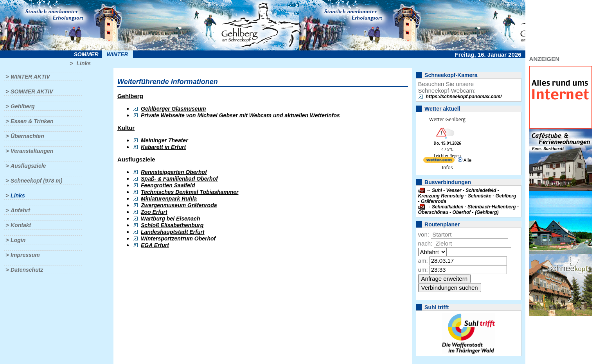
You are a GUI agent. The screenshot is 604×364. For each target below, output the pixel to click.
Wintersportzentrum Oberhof (178, 238)
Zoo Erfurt (154, 212)
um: (423, 270)
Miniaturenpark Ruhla (169, 199)
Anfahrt (20, 210)
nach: (425, 243)
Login (18, 240)
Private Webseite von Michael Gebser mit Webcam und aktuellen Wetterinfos (240, 115)
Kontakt (21, 225)
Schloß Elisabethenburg (172, 225)
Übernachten (27, 136)
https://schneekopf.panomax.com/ (464, 97)
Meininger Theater (164, 140)
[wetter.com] (439, 161)
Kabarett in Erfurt (163, 147)
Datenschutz (27, 270)
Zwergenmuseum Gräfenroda (179, 205)
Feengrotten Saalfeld (168, 185)
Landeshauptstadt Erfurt (173, 232)
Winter (117, 54)
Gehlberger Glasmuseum (173, 109)
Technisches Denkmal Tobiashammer (190, 192)
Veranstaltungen (32, 151)
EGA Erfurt (155, 245)
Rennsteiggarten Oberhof (174, 172)
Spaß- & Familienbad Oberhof (179, 179)
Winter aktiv (30, 77)
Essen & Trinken (32, 121)
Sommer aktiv (32, 91)
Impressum (25, 255)
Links (84, 63)
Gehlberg (22, 106)
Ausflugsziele (28, 166)
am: (423, 261)
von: (424, 234)
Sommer (86, 54)
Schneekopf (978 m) (36, 181)
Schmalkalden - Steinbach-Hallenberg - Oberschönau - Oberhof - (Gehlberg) (468, 210)
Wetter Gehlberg (447, 119)
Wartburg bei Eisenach (170, 219)
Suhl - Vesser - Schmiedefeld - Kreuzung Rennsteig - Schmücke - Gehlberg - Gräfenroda (467, 196)
